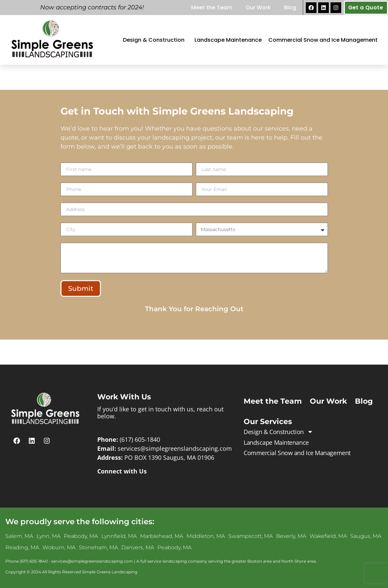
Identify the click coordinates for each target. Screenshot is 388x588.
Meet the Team (212, 8)
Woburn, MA (59, 547)
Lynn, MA (48, 536)
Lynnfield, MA (119, 536)
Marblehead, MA (162, 536)
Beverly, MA (291, 536)
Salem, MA (19, 536)
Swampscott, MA (250, 536)
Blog (290, 8)
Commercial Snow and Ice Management (323, 40)
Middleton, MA (206, 536)
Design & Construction (155, 40)
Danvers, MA (138, 547)
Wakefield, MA (328, 536)
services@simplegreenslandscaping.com (175, 448)
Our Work (258, 8)
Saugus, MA (366, 536)
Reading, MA (22, 547)
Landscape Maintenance (228, 40)
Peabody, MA (81, 536)
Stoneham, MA (98, 547)
